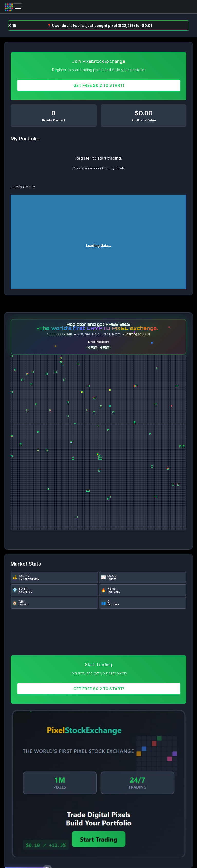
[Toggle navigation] (18, 7)
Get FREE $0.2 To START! (99, 85)
